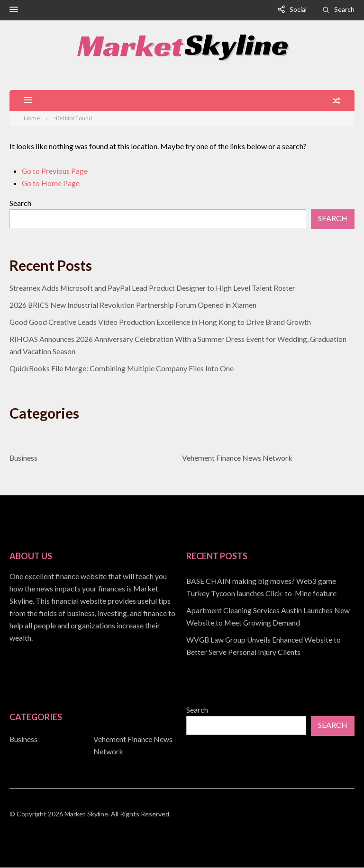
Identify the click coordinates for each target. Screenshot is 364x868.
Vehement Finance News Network (237, 458)
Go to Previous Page (55, 171)
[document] (270, 617)
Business (24, 458)
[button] (14, 10)
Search (344, 9)
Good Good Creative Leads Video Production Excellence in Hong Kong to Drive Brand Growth (162, 322)
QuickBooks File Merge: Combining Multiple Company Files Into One (123, 369)
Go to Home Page (51, 183)
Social (298, 9)
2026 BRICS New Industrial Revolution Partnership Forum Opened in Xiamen (133, 305)
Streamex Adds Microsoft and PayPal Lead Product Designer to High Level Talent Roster (153, 288)
